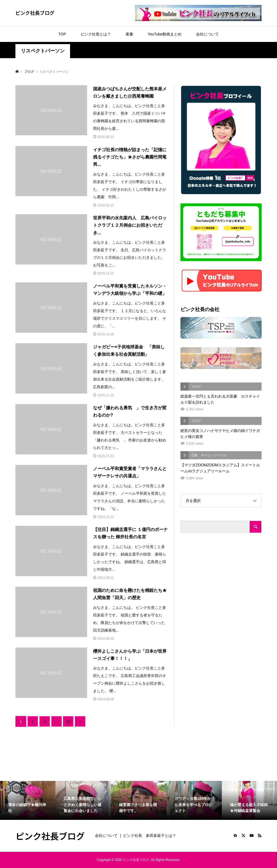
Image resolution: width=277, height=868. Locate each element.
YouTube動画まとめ (165, 34)
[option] (28, 800)
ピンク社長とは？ (96, 34)
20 (68, 722)
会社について (207, 34)
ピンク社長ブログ (35, 13)
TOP (62, 34)
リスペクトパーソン (43, 51)
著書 (129, 34)
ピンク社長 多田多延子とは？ (150, 836)
